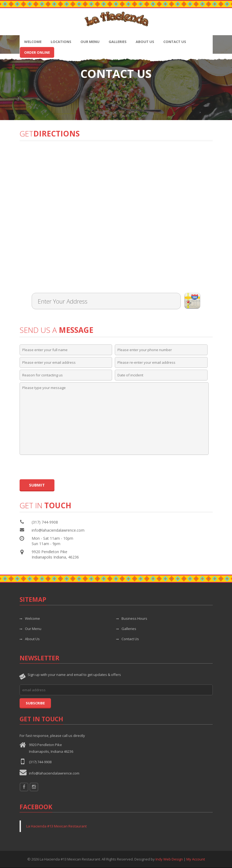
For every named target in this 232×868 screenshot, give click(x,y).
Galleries (118, 42)
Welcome (33, 42)
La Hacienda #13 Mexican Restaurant (56, 826)
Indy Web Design (169, 859)
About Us (145, 42)
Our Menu (90, 42)
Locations (61, 42)
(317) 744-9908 (40, 762)
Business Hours (132, 618)
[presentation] (60, 467)
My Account (196, 859)
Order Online (37, 52)
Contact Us (175, 42)
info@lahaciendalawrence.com (58, 530)
